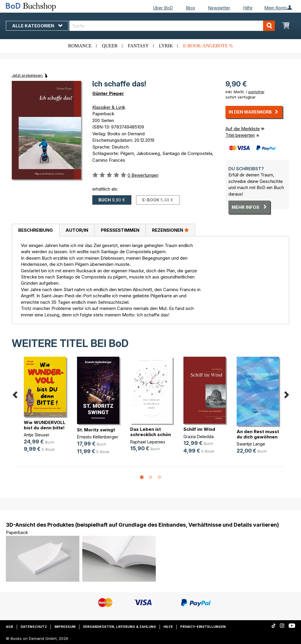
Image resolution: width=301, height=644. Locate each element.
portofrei (256, 92)
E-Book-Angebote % (208, 46)
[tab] (35, 230)
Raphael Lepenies (148, 442)
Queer (110, 46)
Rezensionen (170, 230)
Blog (190, 8)
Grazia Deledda (199, 437)
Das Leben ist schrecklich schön (150, 432)
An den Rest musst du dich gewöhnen (258, 434)
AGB (10, 627)
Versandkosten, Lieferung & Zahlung (119, 627)
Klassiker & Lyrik (109, 107)
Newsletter (219, 8)
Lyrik (166, 46)
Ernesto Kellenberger (98, 437)
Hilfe (248, 8)
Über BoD (163, 8)
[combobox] (172, 26)
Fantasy (138, 46)
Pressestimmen (120, 230)
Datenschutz (34, 627)
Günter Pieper (108, 93)
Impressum (65, 627)
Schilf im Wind (199, 429)
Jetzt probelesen (27, 75)
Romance (80, 46)
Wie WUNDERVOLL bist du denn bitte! (45, 425)
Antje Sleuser (37, 435)
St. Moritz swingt (96, 430)
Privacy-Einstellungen (203, 627)
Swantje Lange (251, 444)
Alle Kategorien (37, 26)
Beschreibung (36, 230)
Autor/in (77, 230)
